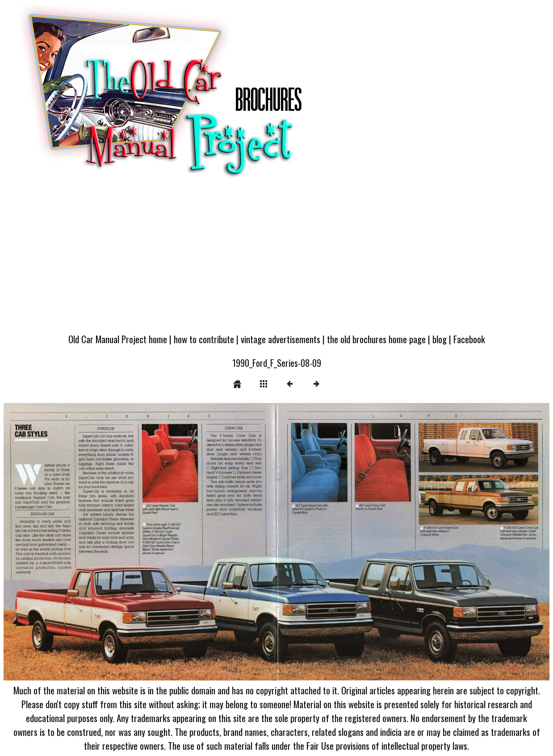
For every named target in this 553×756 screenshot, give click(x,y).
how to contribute (204, 339)
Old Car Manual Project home (118, 339)
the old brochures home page (376, 339)
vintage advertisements (281, 339)
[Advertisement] (276, 260)
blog (440, 339)
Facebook (469, 339)
